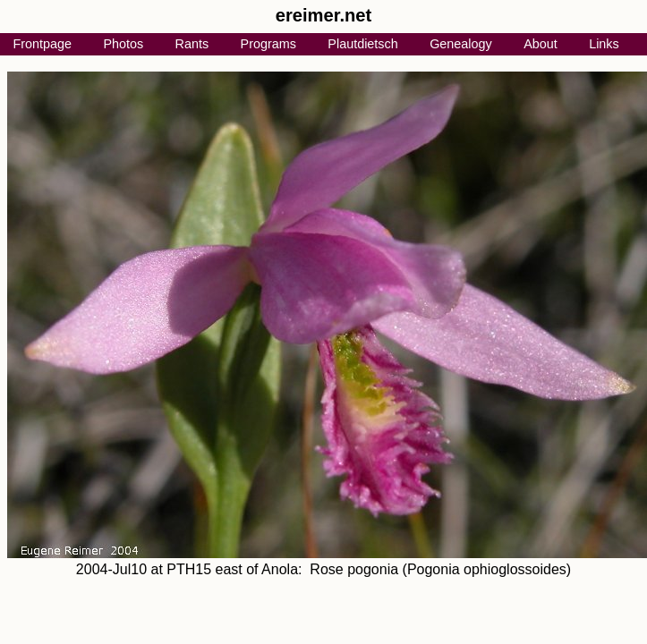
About (541, 44)
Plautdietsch (362, 44)
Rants (192, 44)
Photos (123, 44)
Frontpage (42, 44)
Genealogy (461, 44)
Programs (268, 44)
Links (604, 44)
